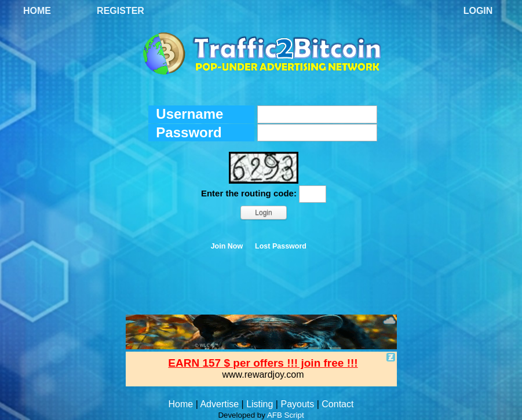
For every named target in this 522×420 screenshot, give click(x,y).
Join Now (227, 246)
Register (121, 11)
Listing (260, 404)
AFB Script (286, 415)
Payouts (297, 404)
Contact (337, 404)
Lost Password (281, 246)
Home (37, 11)
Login (478, 11)
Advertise (219, 404)
